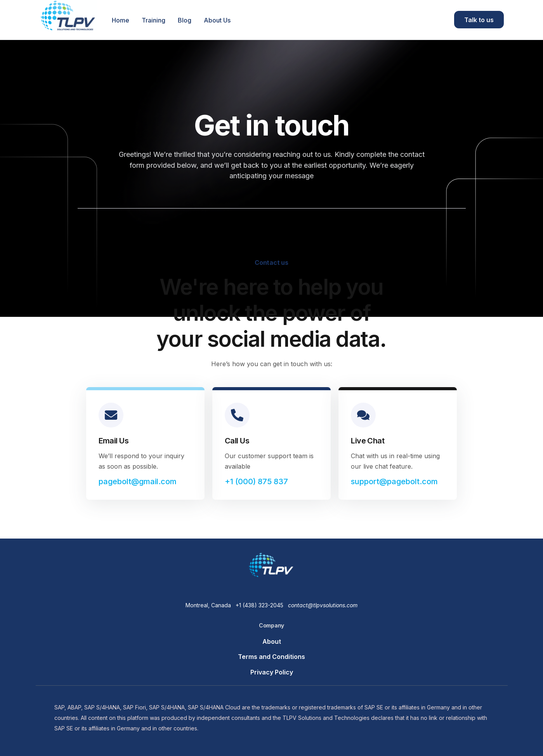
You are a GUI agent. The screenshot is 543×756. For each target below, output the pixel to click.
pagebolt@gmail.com (138, 481)
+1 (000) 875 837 (256, 481)
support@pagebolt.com (394, 481)
